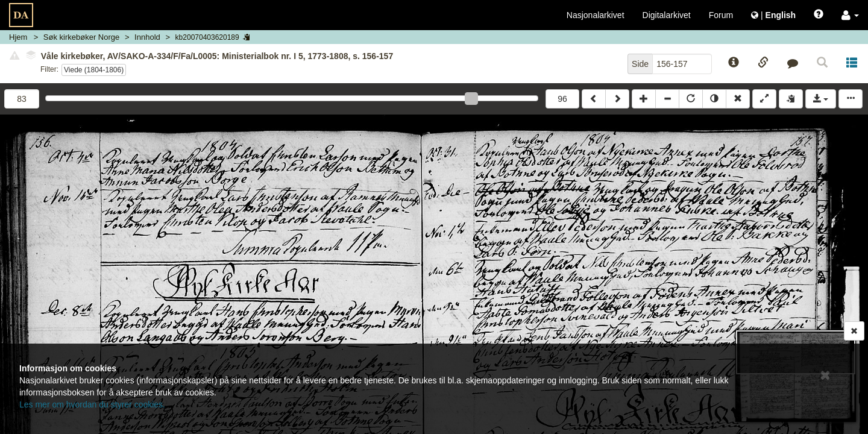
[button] (850, 15)
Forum (721, 15)
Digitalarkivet (667, 15)
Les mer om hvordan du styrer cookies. (92, 404)
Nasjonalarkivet (596, 15)
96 (562, 99)
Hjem (18, 37)
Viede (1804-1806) (94, 70)
